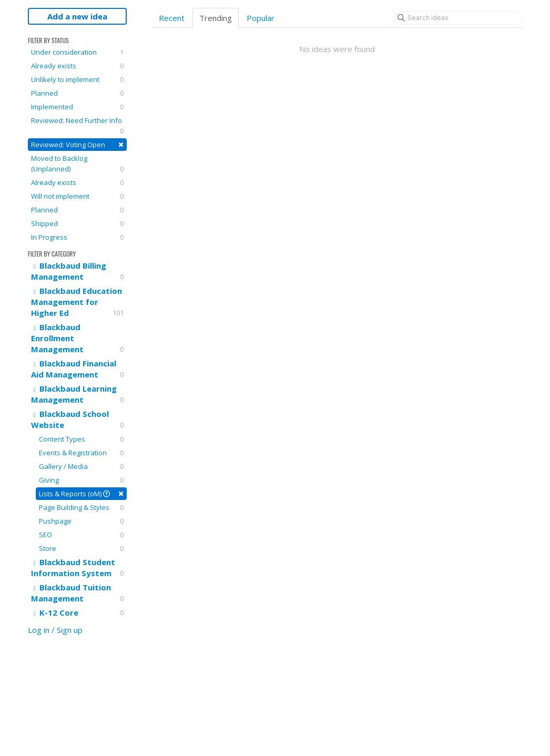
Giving (81, 480)
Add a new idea (77, 16)
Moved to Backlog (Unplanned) (77, 164)
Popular (261, 18)
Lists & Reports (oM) (81, 493)
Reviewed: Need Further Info (77, 126)
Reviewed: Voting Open (77, 144)
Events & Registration (81, 453)
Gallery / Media (81, 466)
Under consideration (77, 52)
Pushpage (81, 521)
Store (81, 548)
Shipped (77, 223)
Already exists (77, 66)
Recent (172, 18)
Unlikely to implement (77, 79)
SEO (81, 535)
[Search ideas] (458, 18)
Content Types (81, 439)
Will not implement (77, 196)
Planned (77, 93)
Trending (216, 18)
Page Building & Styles (81, 507)
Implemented (77, 107)
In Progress (77, 237)
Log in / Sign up (55, 630)
